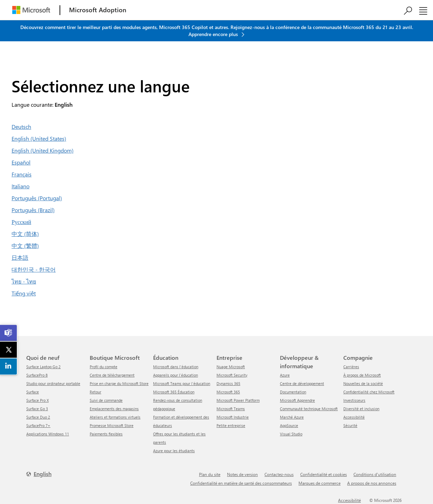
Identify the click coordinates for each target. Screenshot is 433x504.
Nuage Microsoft (231, 367)
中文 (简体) (25, 234)
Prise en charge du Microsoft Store (119, 383)
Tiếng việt (24, 293)
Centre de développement (302, 383)
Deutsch (21, 127)
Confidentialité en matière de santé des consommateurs (241, 483)
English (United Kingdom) (43, 150)
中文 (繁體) (25, 246)
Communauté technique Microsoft (309, 409)
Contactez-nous (279, 474)
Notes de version (242, 474)
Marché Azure (292, 417)
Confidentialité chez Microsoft (369, 392)
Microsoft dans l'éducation (176, 367)
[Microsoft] (31, 10)
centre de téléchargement (112, 375)
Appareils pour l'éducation (176, 375)
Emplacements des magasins (114, 409)
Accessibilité (354, 417)
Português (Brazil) (33, 210)
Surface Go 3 (37, 409)
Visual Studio (291, 434)
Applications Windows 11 (48, 434)
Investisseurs (354, 400)
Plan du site (210, 474)
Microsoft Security (232, 375)
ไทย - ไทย (24, 281)
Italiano (20, 186)
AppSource (289, 425)
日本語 (20, 257)
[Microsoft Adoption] (98, 10)
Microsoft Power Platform (238, 400)
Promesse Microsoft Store (112, 425)
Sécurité (350, 425)
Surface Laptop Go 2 (43, 367)
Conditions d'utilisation (375, 474)
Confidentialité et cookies (324, 474)
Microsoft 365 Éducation (174, 392)
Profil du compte (104, 367)
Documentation (293, 392)
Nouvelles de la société (363, 383)
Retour (95, 392)
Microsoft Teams (231, 409)
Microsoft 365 (228, 392)
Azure (285, 375)
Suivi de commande (106, 400)
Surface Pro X (37, 400)
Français (22, 174)
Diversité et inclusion (361, 409)
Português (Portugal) (37, 198)
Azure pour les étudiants (174, 451)
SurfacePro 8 (37, 375)
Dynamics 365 (228, 383)
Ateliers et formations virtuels (115, 417)
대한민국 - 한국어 (34, 269)
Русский (21, 222)
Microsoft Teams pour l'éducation (182, 383)
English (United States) (39, 138)
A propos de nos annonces (372, 483)
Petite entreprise (231, 425)
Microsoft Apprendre (297, 400)
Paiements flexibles (106, 434)
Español (21, 162)
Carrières (351, 367)
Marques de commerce (319, 483)
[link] (9, 333)
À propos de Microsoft (362, 375)
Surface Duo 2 (38, 417)
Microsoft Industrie (233, 417)
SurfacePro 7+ (38, 425)
